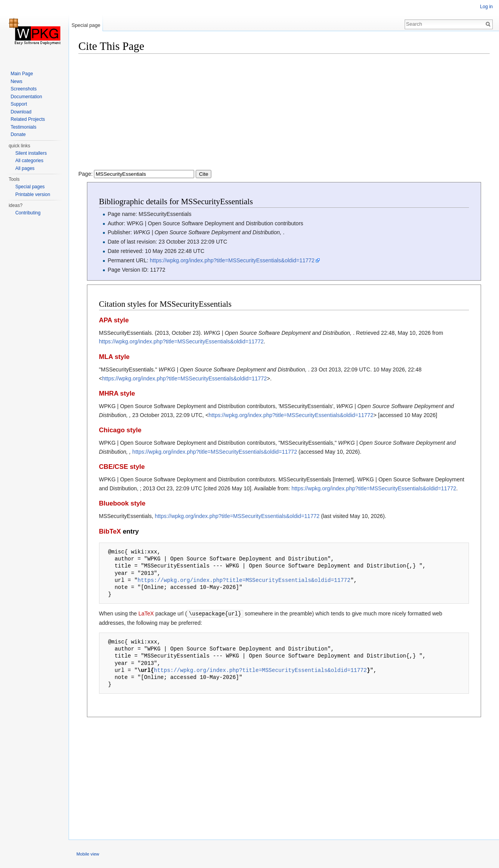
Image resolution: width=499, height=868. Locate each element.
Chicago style (120, 430)
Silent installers (31, 153)
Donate (18, 134)
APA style (114, 320)
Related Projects (28, 119)
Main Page (22, 74)
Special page (86, 25)
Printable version (33, 194)
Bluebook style (122, 503)
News (16, 81)
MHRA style (117, 393)
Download (21, 112)
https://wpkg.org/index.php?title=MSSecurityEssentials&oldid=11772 (232, 260)
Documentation (26, 97)
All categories (29, 161)
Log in (486, 7)
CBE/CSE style (122, 467)
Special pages (30, 187)
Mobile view (88, 854)
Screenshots (24, 89)
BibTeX (110, 531)
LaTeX (146, 613)
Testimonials (23, 127)
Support (19, 104)
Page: (145, 174)
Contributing (28, 213)
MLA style (114, 357)
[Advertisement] (284, 115)
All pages (25, 168)
